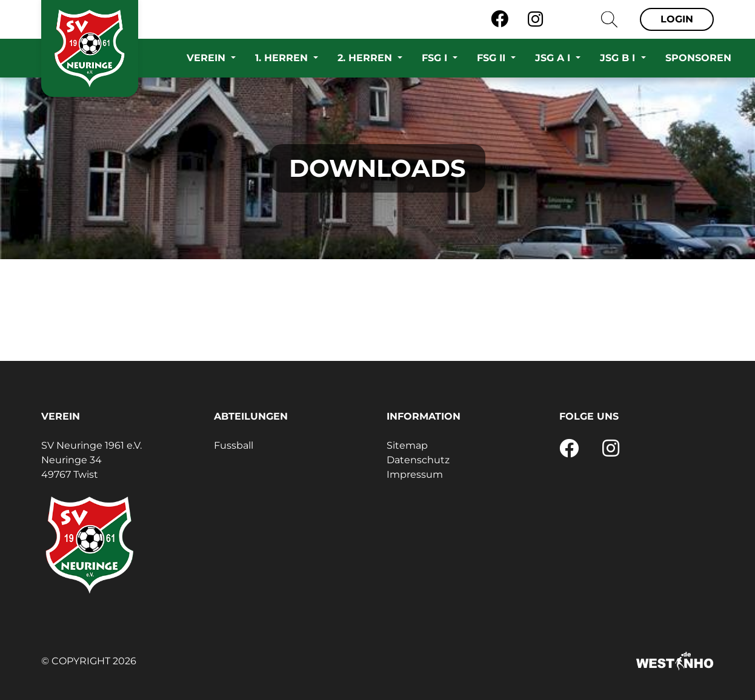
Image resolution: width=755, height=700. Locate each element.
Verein (208, 58)
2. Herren (366, 58)
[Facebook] (500, 19)
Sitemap (407, 445)
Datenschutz (418, 460)
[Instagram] (535, 19)
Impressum (415, 474)
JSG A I (554, 58)
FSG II (493, 58)
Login (677, 19)
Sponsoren (698, 58)
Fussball (234, 445)
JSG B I (619, 58)
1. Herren (283, 58)
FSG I (436, 58)
